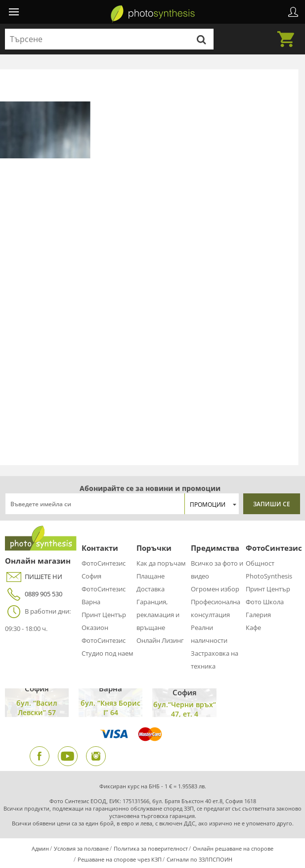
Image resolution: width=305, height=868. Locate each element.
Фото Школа (265, 602)
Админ (40, 848)
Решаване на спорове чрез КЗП (120, 859)
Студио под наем (108, 653)
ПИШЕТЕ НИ (34, 577)
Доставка (151, 589)
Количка (289, 33)
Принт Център (104, 615)
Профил (293, 12)
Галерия (258, 615)
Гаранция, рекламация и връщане (158, 615)
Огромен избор (215, 589)
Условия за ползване (81, 848)
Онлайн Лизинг (160, 640)
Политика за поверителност (151, 848)
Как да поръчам (161, 563)
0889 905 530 (34, 594)
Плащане (151, 576)
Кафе (253, 627)
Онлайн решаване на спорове (233, 848)
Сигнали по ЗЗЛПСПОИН (199, 859)
